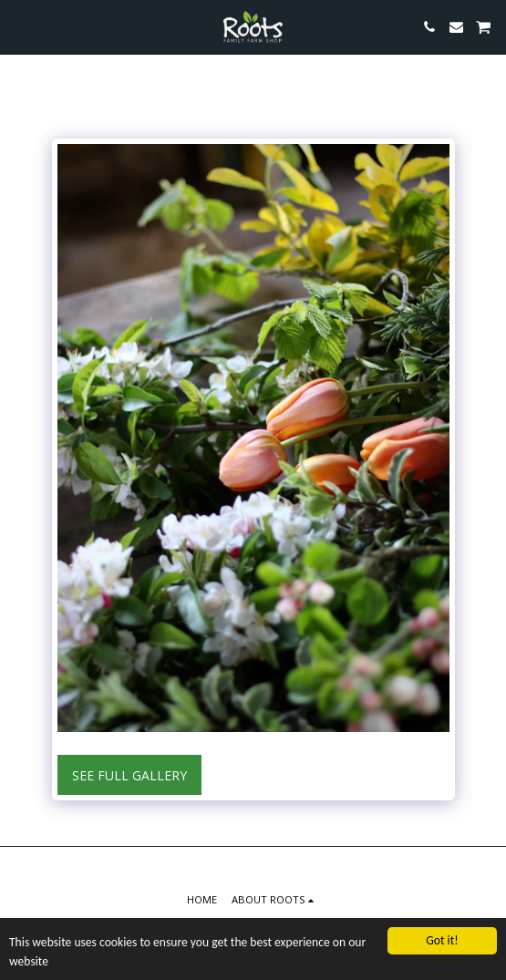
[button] (20, 26)
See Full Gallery (129, 775)
